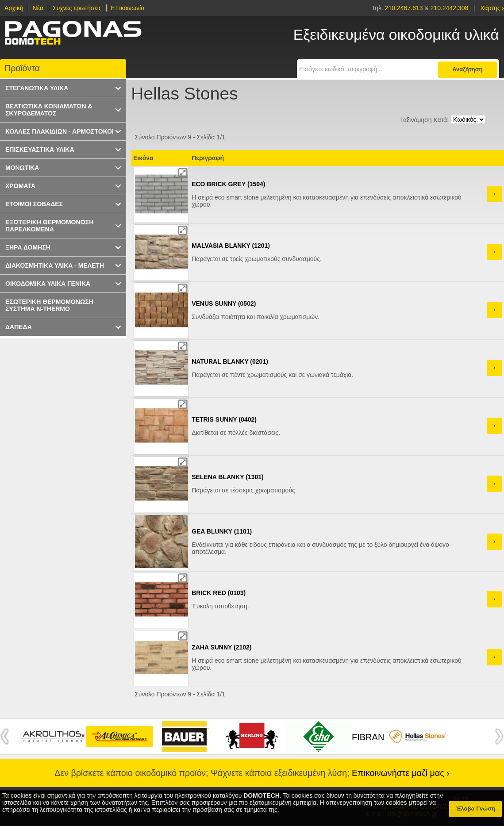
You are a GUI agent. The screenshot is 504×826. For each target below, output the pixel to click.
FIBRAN (368, 737)
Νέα (38, 8)
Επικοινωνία (128, 8)
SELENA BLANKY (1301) (228, 477)
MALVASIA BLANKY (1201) (231, 246)
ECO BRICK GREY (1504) (228, 184)
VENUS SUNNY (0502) (224, 304)
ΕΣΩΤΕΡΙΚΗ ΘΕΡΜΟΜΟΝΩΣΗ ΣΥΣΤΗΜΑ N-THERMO (49, 305)
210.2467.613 (405, 8)
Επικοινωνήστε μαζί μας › (401, 773)
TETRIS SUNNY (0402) (224, 419)
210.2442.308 (450, 8)
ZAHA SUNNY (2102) (221, 647)
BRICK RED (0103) (219, 593)
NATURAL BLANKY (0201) (230, 361)
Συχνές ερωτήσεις (77, 8)
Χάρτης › (492, 8)
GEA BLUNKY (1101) (222, 531)
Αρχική (14, 8)
